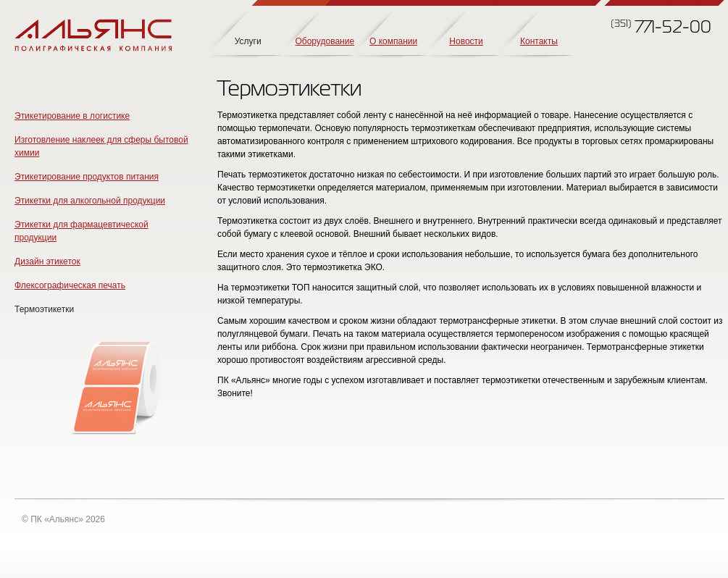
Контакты (539, 41)
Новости (466, 41)
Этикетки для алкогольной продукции (90, 201)
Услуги (248, 41)
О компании (393, 41)
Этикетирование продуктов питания (87, 177)
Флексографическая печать (70, 285)
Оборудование (325, 41)
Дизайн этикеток (47, 261)
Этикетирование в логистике (72, 116)
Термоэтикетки (44, 309)
